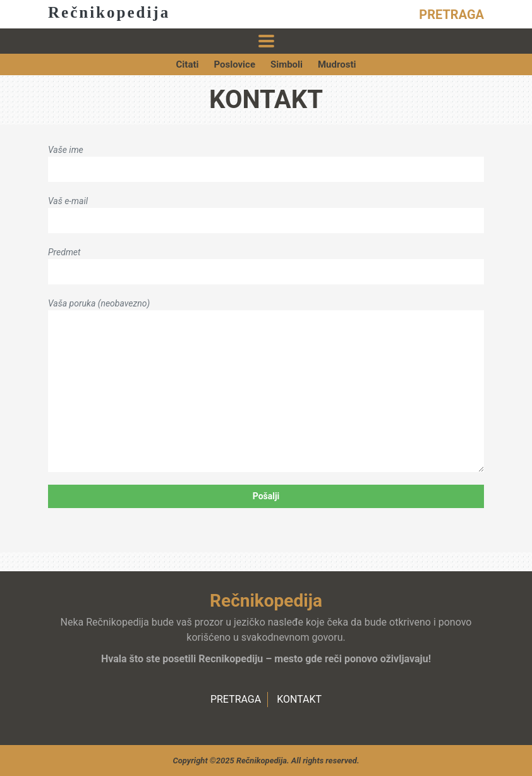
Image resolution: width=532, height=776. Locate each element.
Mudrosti (337, 64)
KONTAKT (299, 699)
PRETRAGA (451, 15)
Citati (188, 64)
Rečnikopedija (109, 12)
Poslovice (234, 64)
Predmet (266, 262)
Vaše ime (266, 160)
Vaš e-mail (266, 211)
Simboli (287, 64)
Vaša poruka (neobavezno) (266, 385)
